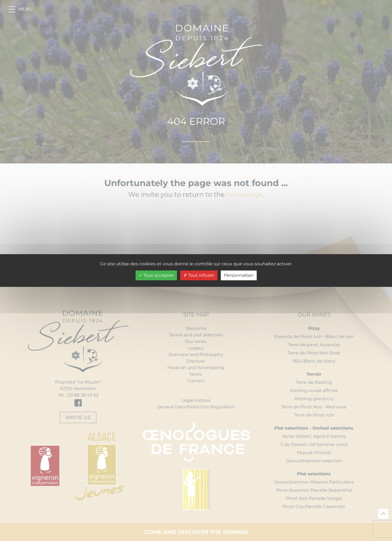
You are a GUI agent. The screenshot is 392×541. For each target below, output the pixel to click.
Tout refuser (199, 275)
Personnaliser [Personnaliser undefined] (239, 275)
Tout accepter (156, 275)
